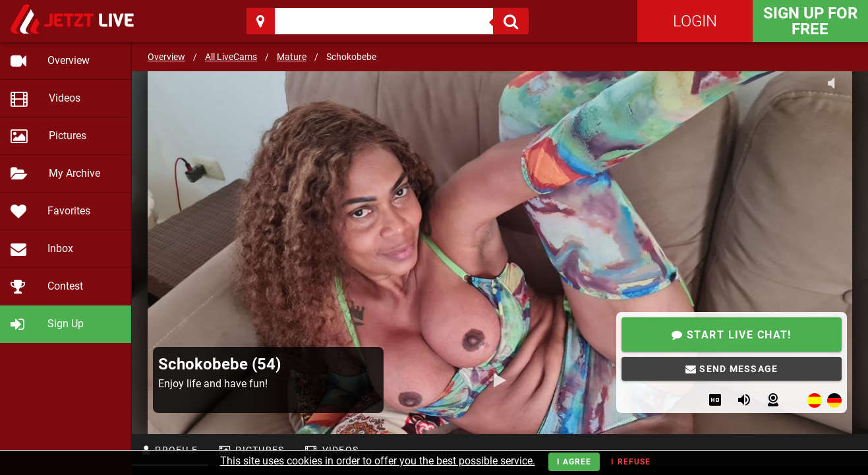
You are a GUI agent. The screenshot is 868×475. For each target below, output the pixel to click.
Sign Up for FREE (810, 21)
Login (695, 21)
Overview (166, 57)
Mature (292, 57)
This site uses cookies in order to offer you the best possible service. (378, 461)
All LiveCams (231, 57)
